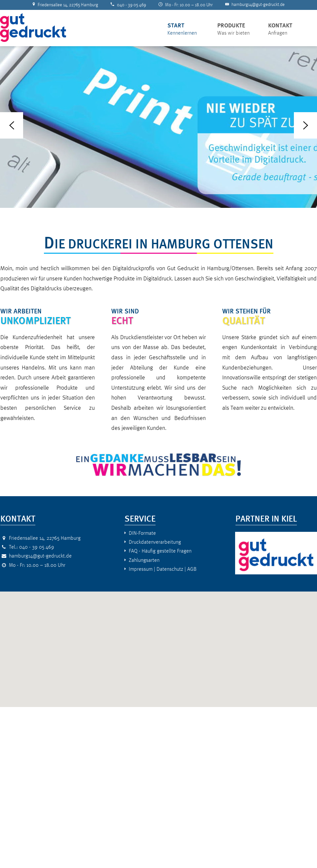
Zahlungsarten (144, 560)
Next (305, 125)
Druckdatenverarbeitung (155, 542)
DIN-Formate (142, 533)
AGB (192, 569)
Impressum (141, 569)
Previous (12, 125)
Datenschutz (170, 569)
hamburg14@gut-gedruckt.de (258, 4)
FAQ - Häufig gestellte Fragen (160, 551)
